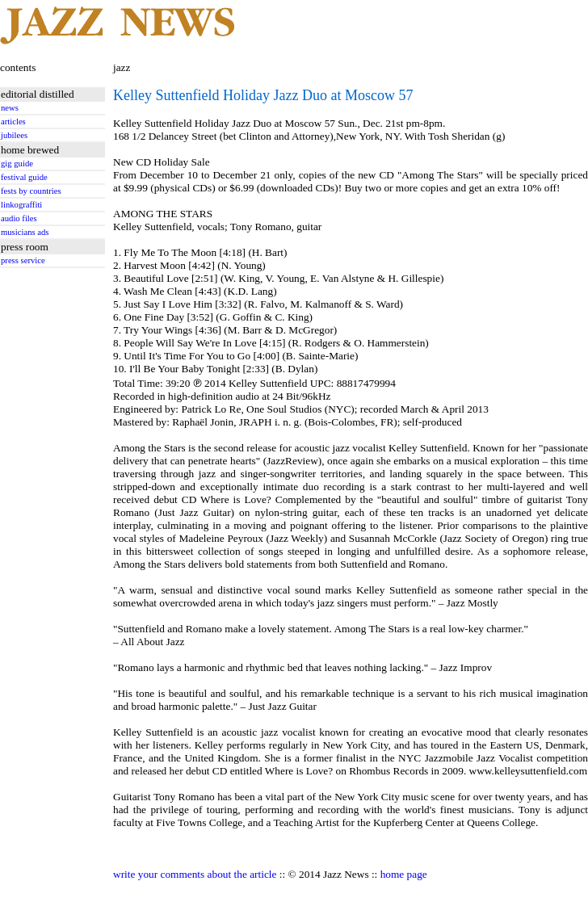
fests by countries (31, 191)
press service (23, 260)
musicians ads (25, 232)
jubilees (14, 135)
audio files (19, 218)
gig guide (17, 164)
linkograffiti (21, 205)
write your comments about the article (195, 874)
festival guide (24, 177)
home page (404, 874)
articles (13, 122)
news (10, 108)
